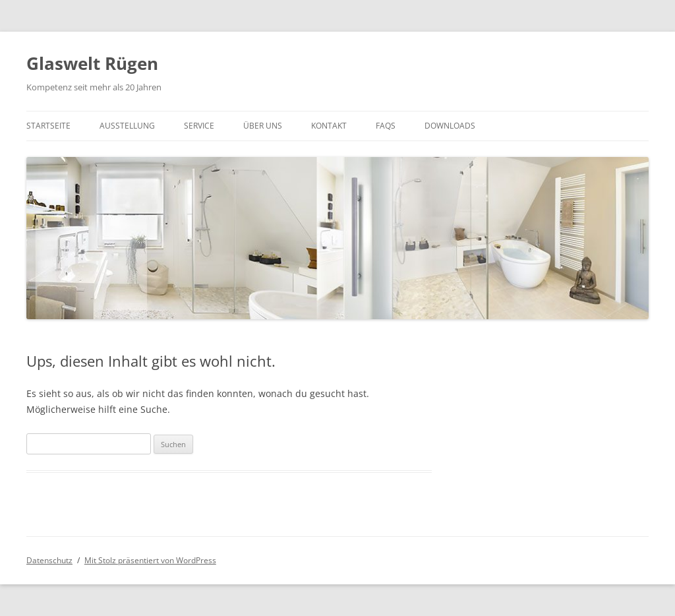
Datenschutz (49, 560)
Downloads (450, 126)
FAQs (386, 126)
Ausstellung (127, 126)
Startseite (48, 126)
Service (199, 126)
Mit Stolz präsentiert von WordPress (150, 560)
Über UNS (263, 126)
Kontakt (329, 126)
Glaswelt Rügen (92, 63)
